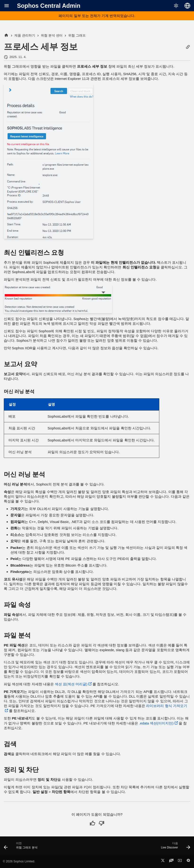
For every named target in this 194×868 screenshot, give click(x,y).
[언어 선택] (187, 6)
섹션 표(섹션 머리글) (71, 684)
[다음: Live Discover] (175, 847)
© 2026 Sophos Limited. (19, 861)
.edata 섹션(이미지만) (156, 723)
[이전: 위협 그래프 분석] (22, 847)
